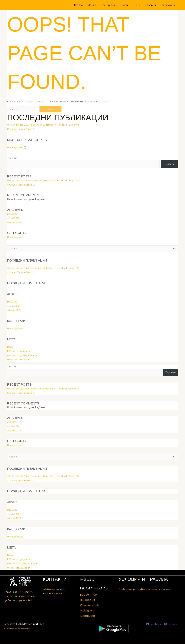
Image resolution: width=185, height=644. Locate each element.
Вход (10, 347)
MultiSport (88, 611)
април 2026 (14, 218)
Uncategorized (16, 148)
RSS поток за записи (20, 351)
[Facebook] (153, 625)
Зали (129, 5)
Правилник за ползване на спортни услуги (145, 590)
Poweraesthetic (91, 605)
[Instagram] (172, 625)
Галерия (153, 5)
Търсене (12, 158)
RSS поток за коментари (23, 356)
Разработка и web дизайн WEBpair (25, 629)
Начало (86, 5)
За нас (98, 5)
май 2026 (13, 214)
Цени (140, 5)
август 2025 (15, 223)
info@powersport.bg (55, 590)
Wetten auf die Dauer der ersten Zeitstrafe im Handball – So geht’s (45, 125)
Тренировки (114, 5)
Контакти (169, 5)
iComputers (88, 616)
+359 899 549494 (53, 594)
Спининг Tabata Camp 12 (22, 129)
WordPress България (20, 360)
